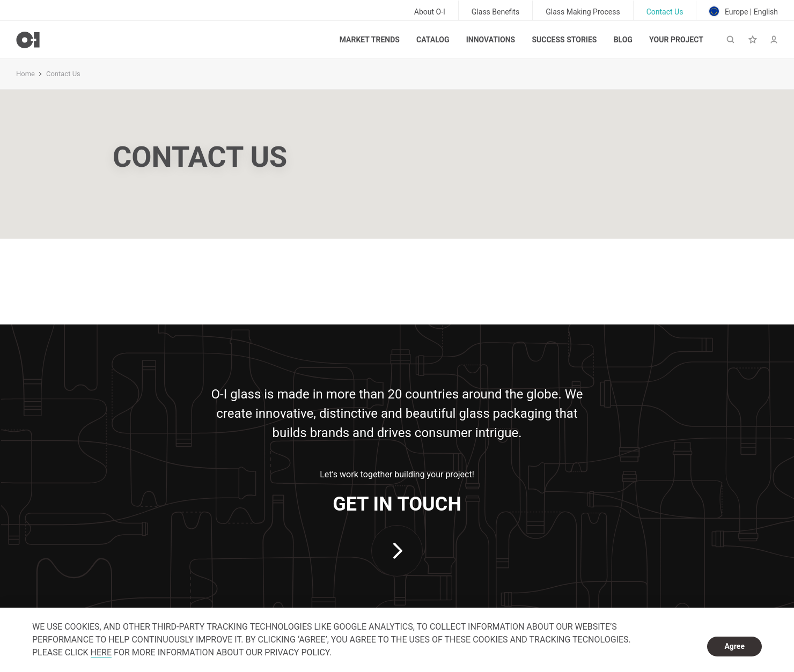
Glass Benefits (495, 12)
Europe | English (744, 11)
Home (25, 74)
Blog (623, 40)
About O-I (430, 12)
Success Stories (564, 40)
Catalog (433, 40)
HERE (101, 652)
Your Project (676, 40)
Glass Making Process (583, 12)
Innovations (491, 40)
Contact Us (665, 12)
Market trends (370, 40)
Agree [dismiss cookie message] (734, 646)
